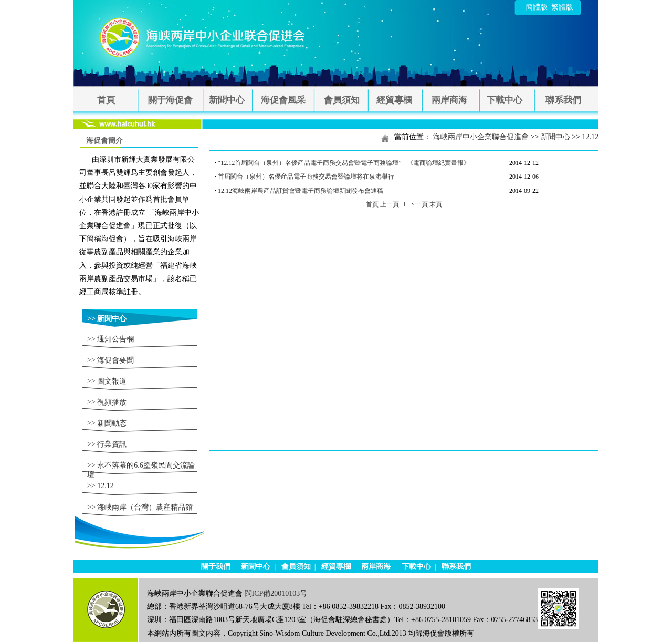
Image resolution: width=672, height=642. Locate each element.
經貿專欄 (394, 100)
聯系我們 (563, 100)
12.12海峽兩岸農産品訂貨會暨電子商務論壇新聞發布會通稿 (301, 191)
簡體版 (537, 7)
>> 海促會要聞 (111, 360)
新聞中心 (227, 100)
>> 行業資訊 (107, 444)
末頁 (436, 204)
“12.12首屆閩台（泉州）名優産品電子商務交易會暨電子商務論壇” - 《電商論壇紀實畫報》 (344, 163)
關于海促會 (170, 100)
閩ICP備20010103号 (276, 593)
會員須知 (342, 100)
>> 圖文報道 (107, 381)
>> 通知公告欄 (111, 339)
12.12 (591, 137)
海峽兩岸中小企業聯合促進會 (481, 137)
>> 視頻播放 (107, 402)
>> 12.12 (101, 486)
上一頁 (390, 204)
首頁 (106, 100)
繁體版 (562, 7)
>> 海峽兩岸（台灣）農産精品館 (140, 507)
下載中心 (505, 100)
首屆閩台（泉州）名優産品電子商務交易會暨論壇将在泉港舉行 (306, 177)
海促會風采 (283, 100)
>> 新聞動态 (107, 423)
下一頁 (418, 204)
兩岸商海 (449, 100)
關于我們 (216, 567)
